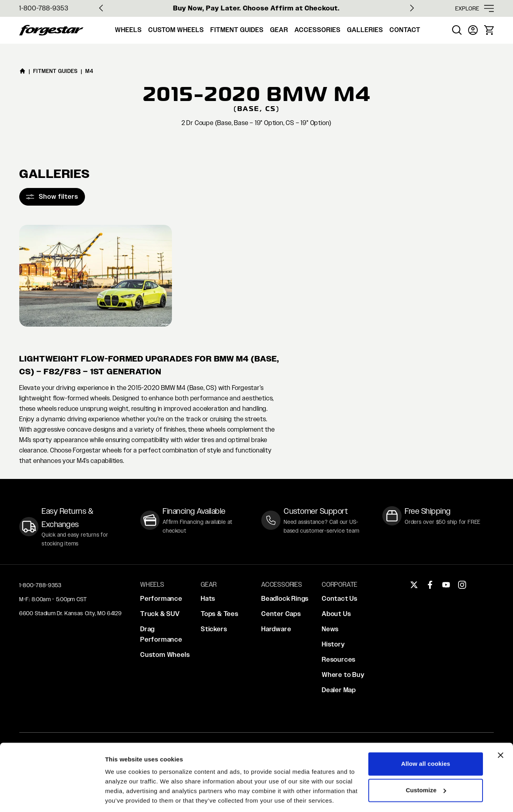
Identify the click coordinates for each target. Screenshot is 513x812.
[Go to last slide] (101, 8)
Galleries (365, 30)
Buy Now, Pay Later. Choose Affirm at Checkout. (256, 8)
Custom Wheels (176, 30)
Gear (279, 30)
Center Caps (281, 614)
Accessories (318, 30)
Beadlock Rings (285, 599)
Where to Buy (343, 675)
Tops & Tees (220, 614)
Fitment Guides (237, 30)
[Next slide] (412, 8)
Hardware (276, 629)
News (330, 629)
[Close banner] (501, 729)
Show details (124, 796)
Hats (208, 599)
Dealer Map (339, 690)
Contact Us (340, 599)
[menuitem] (457, 30)
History (333, 644)
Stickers (214, 629)
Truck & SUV (160, 614)
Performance (161, 599)
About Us (336, 614)
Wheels (128, 30)
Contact (405, 30)
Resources (339, 659)
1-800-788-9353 (44, 8)
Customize (426, 763)
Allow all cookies (426, 737)
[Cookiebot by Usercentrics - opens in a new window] (52, 796)
